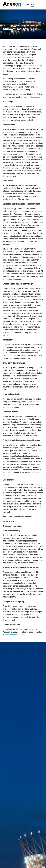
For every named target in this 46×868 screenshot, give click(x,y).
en (33, 4)
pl (28, 4)
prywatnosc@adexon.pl (31, 97)
